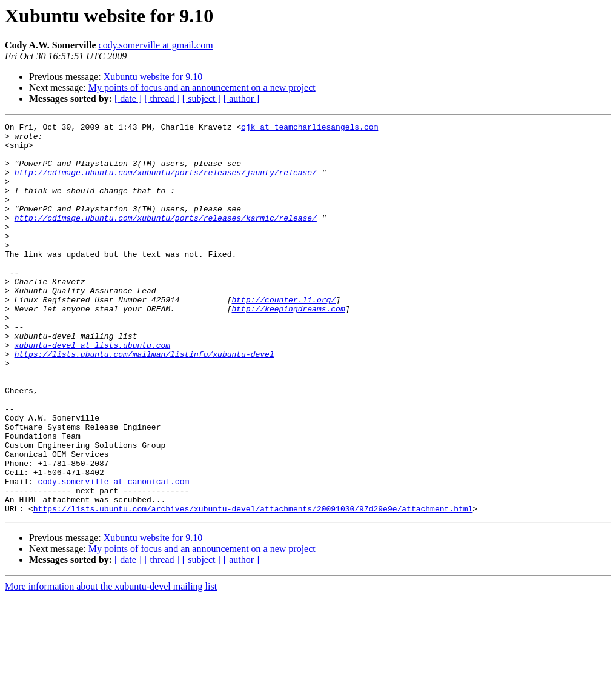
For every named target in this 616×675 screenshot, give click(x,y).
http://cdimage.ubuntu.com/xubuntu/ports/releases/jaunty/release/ (166, 183)
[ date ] (128, 98)
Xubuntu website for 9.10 (153, 77)
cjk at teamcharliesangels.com (310, 128)
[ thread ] (162, 98)
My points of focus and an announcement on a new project (202, 88)
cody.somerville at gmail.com (156, 45)
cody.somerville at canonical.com (114, 554)
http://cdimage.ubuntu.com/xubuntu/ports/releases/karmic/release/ (166, 238)
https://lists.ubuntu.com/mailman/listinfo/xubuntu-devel (144, 401)
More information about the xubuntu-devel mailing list (111, 664)
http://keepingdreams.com (288, 347)
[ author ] (242, 98)
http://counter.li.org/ (283, 336)
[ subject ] (202, 98)
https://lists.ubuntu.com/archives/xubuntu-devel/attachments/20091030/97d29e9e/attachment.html (253, 587)
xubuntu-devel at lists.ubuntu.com (92, 390)
